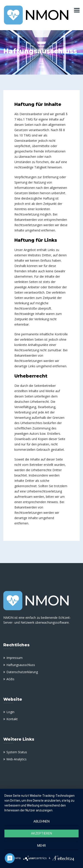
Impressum (14, 658)
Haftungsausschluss (21, 665)
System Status (17, 752)
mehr (41, 846)
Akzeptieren (41, 833)
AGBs (10, 679)
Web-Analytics (16, 759)
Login (10, 712)
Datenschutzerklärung (22, 672)
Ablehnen (41, 821)
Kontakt (12, 719)
